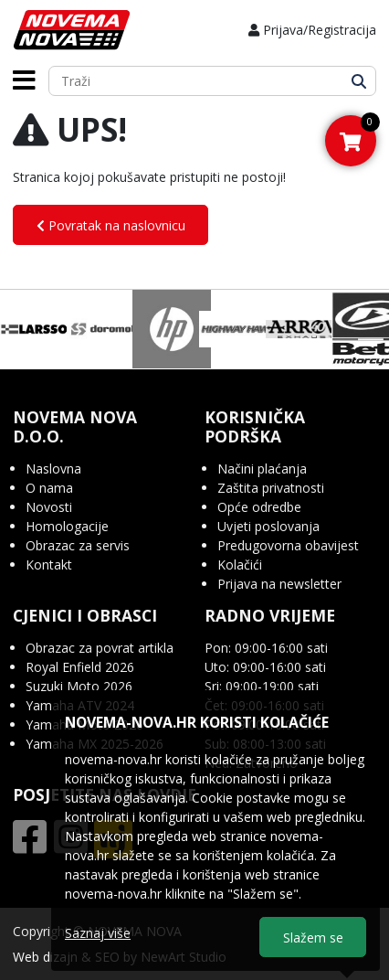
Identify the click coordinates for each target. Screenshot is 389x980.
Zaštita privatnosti (271, 488)
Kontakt (49, 565)
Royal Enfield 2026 (80, 667)
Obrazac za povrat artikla (100, 648)
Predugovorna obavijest (288, 545)
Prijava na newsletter (279, 584)
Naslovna (53, 469)
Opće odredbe (259, 507)
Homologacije (67, 526)
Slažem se (313, 937)
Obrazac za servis (78, 545)
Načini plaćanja (262, 469)
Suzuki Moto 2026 (79, 686)
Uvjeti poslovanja (268, 526)
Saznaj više (98, 933)
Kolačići (240, 565)
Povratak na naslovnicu (111, 225)
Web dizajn (45, 957)
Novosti (49, 507)
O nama (49, 488)
